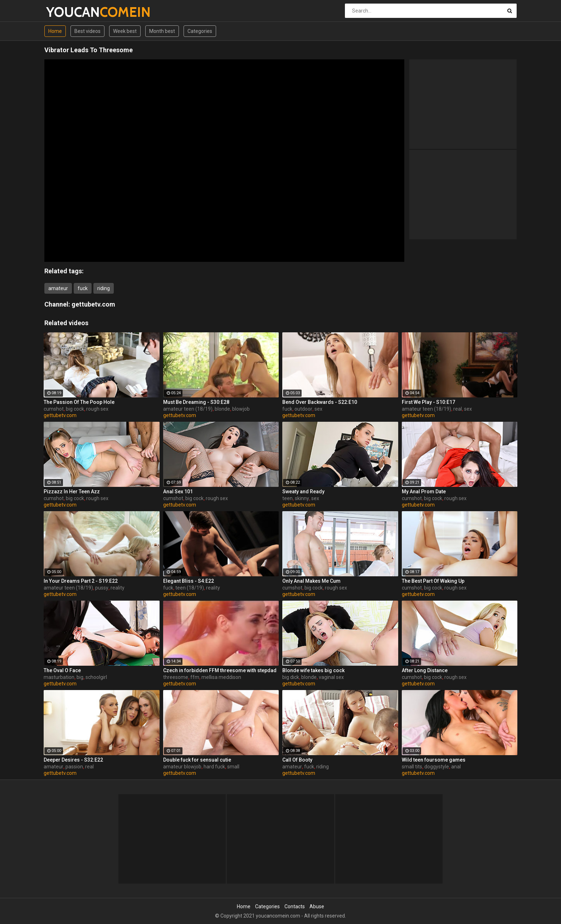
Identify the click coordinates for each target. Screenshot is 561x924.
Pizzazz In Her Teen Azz (72, 492)
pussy (102, 588)
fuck (83, 288)
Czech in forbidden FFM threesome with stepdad (220, 670)
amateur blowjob (182, 767)
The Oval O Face (62, 670)
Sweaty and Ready (303, 492)
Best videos (87, 31)
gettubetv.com (93, 304)
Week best (125, 31)
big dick (291, 677)
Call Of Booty (297, 760)
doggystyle (437, 767)
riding (104, 288)
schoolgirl (96, 677)
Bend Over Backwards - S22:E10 (320, 402)
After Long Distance (425, 670)
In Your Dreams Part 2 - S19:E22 (81, 581)
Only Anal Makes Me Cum (311, 581)
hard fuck (214, 767)
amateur (58, 288)
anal (456, 767)
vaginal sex (331, 677)
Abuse (317, 906)
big (80, 677)
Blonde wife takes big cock (313, 670)
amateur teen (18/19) (188, 409)
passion (74, 767)
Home (55, 31)
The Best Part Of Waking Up (433, 581)
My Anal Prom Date (424, 492)
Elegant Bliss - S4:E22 (189, 581)
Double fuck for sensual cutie (197, 760)
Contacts (295, 906)
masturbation (59, 677)
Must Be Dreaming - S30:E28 (196, 402)
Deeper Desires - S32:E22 (73, 760)
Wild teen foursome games (434, 760)
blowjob (241, 409)
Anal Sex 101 (178, 492)
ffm (195, 677)
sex (318, 409)
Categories (200, 31)
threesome (176, 677)
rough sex (97, 409)
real (458, 409)
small (233, 767)
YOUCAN (65, 12)
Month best (162, 31)
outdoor (303, 409)
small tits (412, 767)
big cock (75, 409)
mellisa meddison (221, 677)
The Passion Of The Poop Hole (79, 402)
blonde (222, 409)
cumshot (54, 409)
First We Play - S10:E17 (428, 402)
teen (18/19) (190, 588)
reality (118, 588)
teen (287, 498)
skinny (302, 498)
